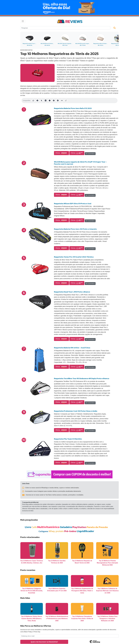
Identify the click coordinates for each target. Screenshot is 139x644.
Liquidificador (85, 531)
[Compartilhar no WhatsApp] (33, 101)
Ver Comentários (90, 154)
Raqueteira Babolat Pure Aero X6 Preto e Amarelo (75, 229)
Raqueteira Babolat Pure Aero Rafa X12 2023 (73, 108)
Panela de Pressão (97, 527)
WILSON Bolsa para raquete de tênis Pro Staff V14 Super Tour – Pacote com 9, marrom (80, 163)
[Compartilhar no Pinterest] (54, 101)
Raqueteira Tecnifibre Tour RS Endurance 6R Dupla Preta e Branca (82, 378)
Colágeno (43, 531)
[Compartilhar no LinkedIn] (46, 101)
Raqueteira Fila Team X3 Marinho (68, 439)
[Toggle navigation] (23, 21)
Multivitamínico (48, 527)
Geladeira (66, 527)
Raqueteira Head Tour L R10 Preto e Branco (72, 292)
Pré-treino (70, 531)
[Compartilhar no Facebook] (37, 101)
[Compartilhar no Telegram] (50, 101)
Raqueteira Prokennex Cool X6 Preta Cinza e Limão (76, 411)
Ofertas (61, 153)
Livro (28, 527)
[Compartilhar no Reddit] (58, 101)
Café (34, 527)
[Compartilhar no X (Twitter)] (41, 101)
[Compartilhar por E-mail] (62, 101)
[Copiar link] (66, 101)
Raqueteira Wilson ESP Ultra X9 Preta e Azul (73, 204)
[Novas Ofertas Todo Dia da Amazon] (69, 8)
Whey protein (56, 531)
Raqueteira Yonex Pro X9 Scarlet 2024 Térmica (74, 257)
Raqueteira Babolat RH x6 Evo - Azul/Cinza (72, 348)
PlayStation (79, 527)
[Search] (65, 28)
